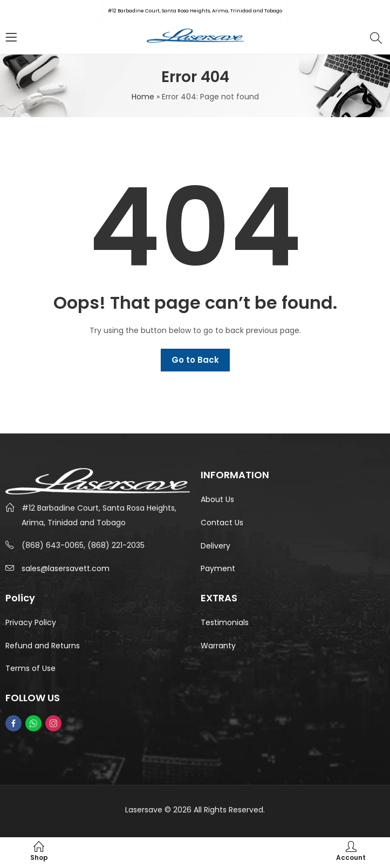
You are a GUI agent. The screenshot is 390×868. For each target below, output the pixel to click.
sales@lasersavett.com (66, 568)
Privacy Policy (31, 622)
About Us (217, 499)
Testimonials (225, 622)
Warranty (218, 646)
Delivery (215, 546)
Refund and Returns (43, 646)
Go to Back (195, 360)
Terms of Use (30, 668)
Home (143, 97)
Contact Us (222, 523)
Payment (218, 568)
